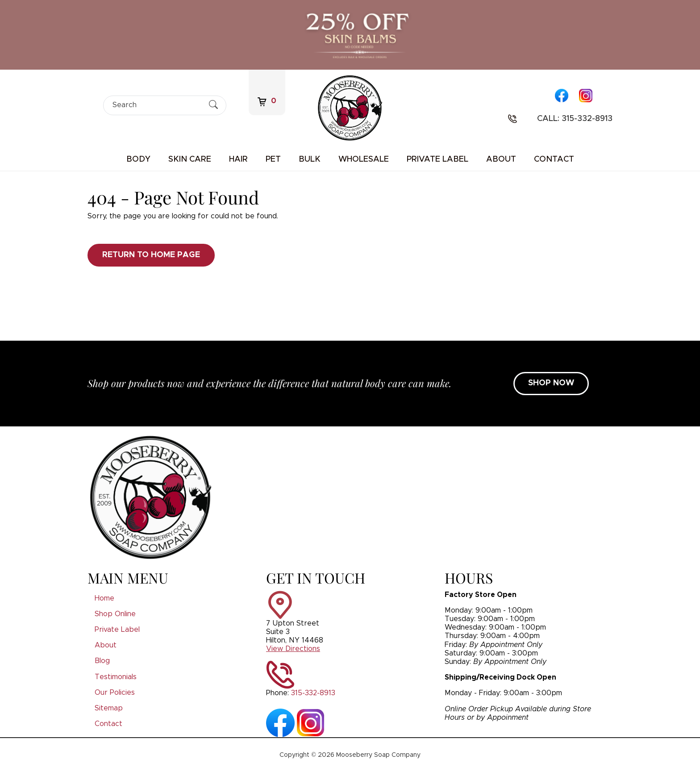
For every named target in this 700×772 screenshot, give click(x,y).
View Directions (293, 649)
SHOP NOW (551, 383)
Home (104, 598)
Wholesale (364, 159)
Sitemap (109, 708)
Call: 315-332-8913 (575, 119)
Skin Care (190, 159)
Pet (273, 159)
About (501, 159)
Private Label (437, 159)
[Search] (157, 105)
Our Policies (115, 693)
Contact (554, 159)
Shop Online (115, 614)
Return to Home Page (151, 255)
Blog (102, 661)
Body (138, 159)
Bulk (310, 159)
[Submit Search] (213, 105)
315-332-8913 (313, 693)
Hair (238, 159)
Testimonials (116, 677)
